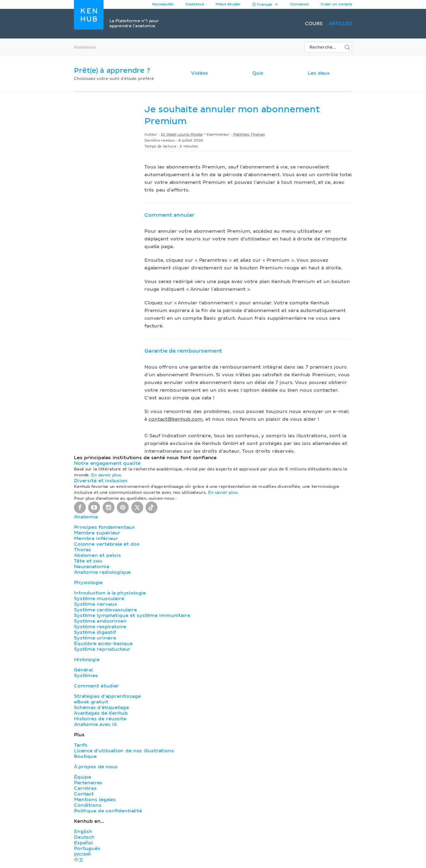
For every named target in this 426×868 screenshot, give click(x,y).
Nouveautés (163, 4)
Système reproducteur (102, 649)
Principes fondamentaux (104, 527)
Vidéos (200, 73)
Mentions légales (95, 800)
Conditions (88, 805)
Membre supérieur (97, 533)
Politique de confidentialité (108, 811)
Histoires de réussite (100, 719)
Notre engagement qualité (107, 463)
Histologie (87, 660)
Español (83, 843)
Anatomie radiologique (102, 572)
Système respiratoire (100, 627)
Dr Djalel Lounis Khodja (182, 135)
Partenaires (88, 783)
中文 (79, 860)
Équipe (83, 777)
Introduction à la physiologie (110, 593)
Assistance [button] (195, 4)
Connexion (300, 4)
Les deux (319, 73)
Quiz (258, 73)
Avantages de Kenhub (101, 713)
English (83, 832)
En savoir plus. (106, 475)
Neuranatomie (92, 567)
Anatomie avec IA (95, 724)
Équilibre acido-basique (103, 644)
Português (87, 848)
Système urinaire (95, 638)
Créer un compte (336, 4)
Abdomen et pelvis (97, 555)
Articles (340, 24)
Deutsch (84, 837)
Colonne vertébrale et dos (107, 544)
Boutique (85, 756)
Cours (314, 24)
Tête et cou (88, 561)
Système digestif (95, 632)
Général (83, 670)
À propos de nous (96, 767)
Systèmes (86, 676)
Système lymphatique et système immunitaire (132, 615)
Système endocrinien (100, 621)
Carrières (85, 788)
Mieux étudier (228, 4)
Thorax (83, 550)
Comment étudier (96, 686)
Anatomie (86, 517)
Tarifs (81, 745)
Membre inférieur (96, 539)
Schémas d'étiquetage (101, 708)
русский (82, 854)
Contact (84, 794)
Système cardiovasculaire (105, 610)
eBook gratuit (91, 702)
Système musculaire (99, 599)
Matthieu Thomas (249, 135)
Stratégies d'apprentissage (107, 696)
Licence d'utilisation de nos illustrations (124, 751)
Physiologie (88, 583)
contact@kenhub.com (175, 419)
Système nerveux (96, 604)
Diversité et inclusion (101, 481)
